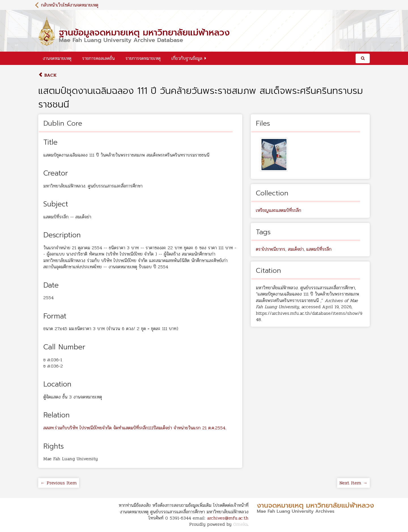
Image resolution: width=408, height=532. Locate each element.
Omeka (240, 524)
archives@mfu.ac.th (228, 518)
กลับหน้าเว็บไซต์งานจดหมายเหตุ (70, 5)
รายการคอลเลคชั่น (98, 58)
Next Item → (353, 483)
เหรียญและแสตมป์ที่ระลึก (279, 210)
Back (47, 75)
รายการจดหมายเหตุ (143, 58)
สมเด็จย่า (296, 249)
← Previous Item (59, 483)
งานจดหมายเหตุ (57, 58)
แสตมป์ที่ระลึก (319, 249)
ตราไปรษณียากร (271, 249)
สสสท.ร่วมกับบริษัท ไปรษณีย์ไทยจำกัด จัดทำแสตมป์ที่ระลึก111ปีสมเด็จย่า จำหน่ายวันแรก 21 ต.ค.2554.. (135, 428)
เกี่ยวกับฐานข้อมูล (187, 58)
